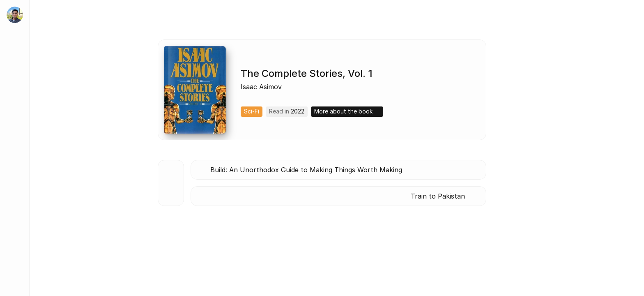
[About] (15, 89)
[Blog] (15, 163)
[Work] (15, 113)
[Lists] (15, 187)
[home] (15, 15)
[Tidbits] (15, 138)
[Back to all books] (171, 183)
